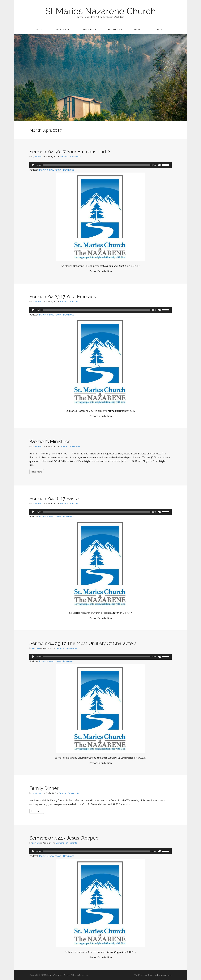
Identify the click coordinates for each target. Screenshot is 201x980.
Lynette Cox (37, 157)
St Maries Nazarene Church (101, 11)
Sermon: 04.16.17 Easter (55, 498)
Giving (138, 29)
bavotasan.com (164, 975)
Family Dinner (44, 788)
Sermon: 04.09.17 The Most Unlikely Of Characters (83, 643)
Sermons (64, 157)
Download (69, 170)
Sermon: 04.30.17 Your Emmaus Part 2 (70, 152)
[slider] (96, 165)
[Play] (33, 165)
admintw (36, 648)
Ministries (90, 29)
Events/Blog (63, 29)
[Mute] (159, 165)
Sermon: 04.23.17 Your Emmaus (63, 296)
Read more (37, 472)
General (64, 446)
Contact (160, 29)
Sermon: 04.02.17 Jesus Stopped (64, 838)
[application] (100, 165)
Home (39, 29)
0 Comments (75, 157)
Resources (115, 29)
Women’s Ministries (50, 441)
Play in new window (50, 170)
